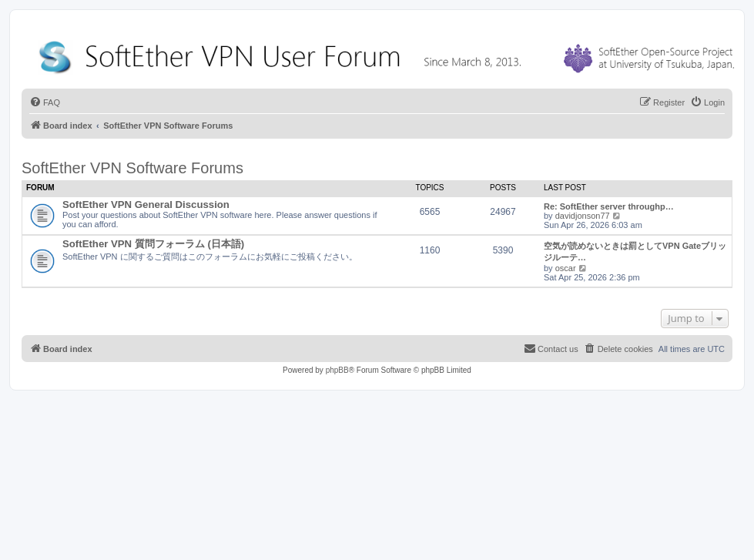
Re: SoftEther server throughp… (609, 206)
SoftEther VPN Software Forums (132, 168)
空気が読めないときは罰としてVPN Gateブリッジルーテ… (635, 251)
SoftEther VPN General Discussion (146, 205)
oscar (566, 268)
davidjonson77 (583, 216)
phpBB (337, 370)
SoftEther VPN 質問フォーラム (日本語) (153, 244)
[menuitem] (45, 102)
